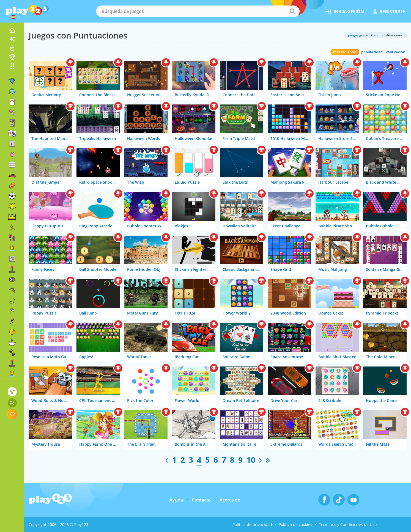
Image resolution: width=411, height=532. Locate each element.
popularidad (372, 52)
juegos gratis (358, 35)
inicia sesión (345, 12)
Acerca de (230, 500)
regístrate (389, 12)
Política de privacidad (252, 524)
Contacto (201, 500)
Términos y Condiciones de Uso (348, 524)
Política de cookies (295, 524)
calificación (396, 52)
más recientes (345, 52)
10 (251, 460)
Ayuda (176, 500)
